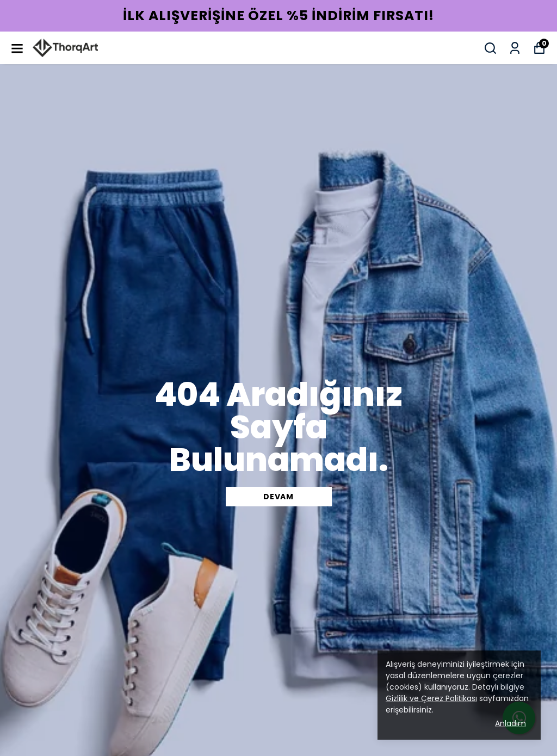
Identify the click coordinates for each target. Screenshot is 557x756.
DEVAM (278, 497)
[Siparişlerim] (515, 48)
